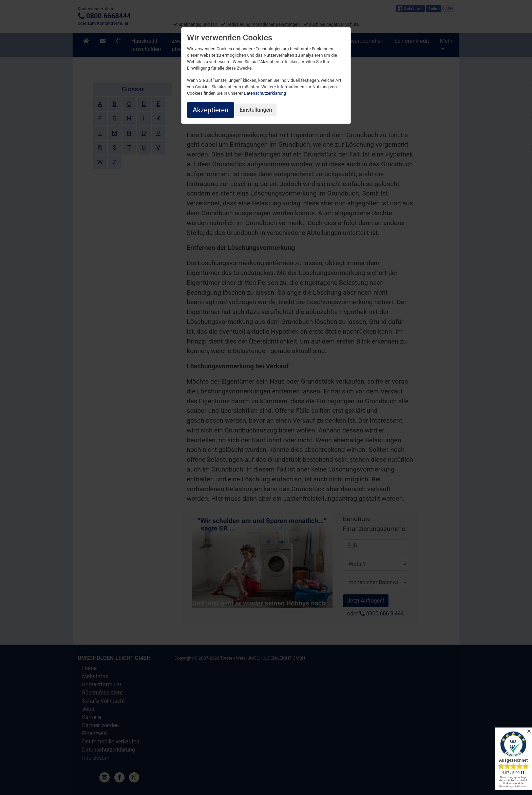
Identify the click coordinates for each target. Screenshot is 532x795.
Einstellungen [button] (256, 110)
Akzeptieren (211, 110)
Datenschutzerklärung (265, 93)
